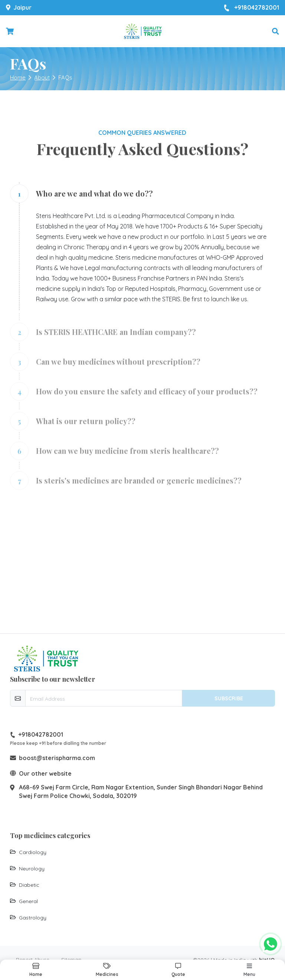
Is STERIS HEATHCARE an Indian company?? (116, 336)
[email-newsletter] (104, 698)
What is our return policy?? (86, 425)
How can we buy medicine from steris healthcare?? (127, 455)
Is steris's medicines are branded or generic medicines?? (139, 484)
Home (18, 77)
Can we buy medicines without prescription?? (118, 365)
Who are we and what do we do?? (94, 193)
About (42, 77)
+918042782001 (251, 8)
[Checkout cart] (10, 32)
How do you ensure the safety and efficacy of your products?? (147, 395)
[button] (276, 31)
